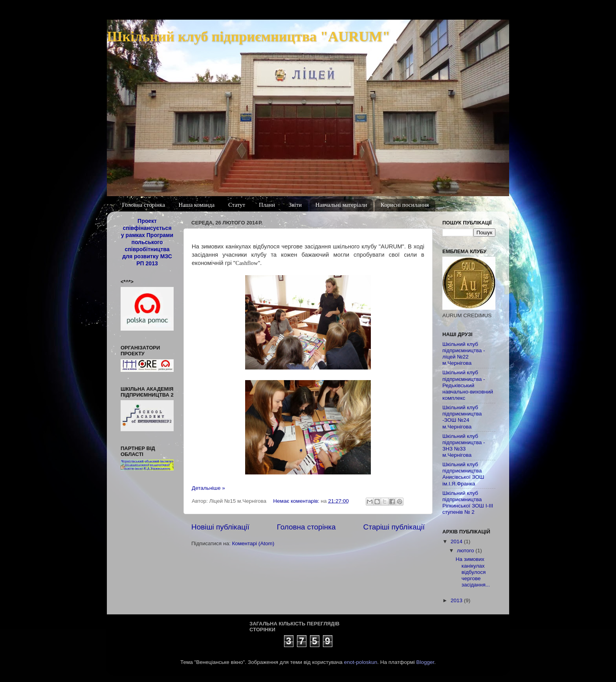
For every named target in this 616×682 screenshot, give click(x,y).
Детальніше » (208, 488)
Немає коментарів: (297, 501)
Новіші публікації (220, 527)
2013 (457, 600)
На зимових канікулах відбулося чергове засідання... (473, 572)
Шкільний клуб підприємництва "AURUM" (248, 37)
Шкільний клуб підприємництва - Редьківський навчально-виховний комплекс (468, 385)
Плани (267, 205)
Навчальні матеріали (341, 205)
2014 (457, 541)
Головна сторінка (144, 205)
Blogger (425, 662)
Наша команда (197, 205)
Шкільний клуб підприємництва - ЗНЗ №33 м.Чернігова (464, 446)
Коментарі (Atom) (253, 543)
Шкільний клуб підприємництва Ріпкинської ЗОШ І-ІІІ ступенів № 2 (468, 503)
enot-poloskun (360, 662)
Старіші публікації (394, 527)
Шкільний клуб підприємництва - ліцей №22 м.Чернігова (464, 354)
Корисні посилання (405, 205)
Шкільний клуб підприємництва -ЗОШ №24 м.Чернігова (462, 417)
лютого (466, 551)
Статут (237, 205)
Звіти (295, 205)
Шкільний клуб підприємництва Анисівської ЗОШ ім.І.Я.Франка (463, 474)
